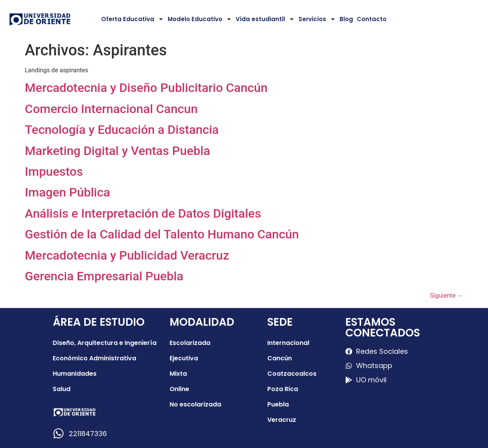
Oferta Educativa (132, 19)
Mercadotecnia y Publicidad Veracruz (127, 255)
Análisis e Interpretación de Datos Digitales (143, 213)
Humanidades (75, 374)
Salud (62, 389)
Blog (346, 19)
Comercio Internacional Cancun (112, 109)
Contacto (372, 19)
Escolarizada (190, 343)
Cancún (280, 358)
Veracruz (282, 420)
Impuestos (54, 172)
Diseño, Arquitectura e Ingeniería (105, 343)
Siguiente (446, 296)
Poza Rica (283, 389)
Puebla (278, 404)
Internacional (288, 343)
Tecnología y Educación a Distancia (122, 130)
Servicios (317, 19)
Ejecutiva (184, 358)
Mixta (178, 374)
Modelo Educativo (200, 19)
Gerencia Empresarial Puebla (104, 276)
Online (179, 389)
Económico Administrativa (94, 358)
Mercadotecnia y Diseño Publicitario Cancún (146, 88)
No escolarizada (195, 404)
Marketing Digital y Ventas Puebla (118, 151)
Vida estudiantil (265, 19)
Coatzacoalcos (292, 374)
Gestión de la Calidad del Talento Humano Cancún (162, 234)
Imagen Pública (68, 192)
